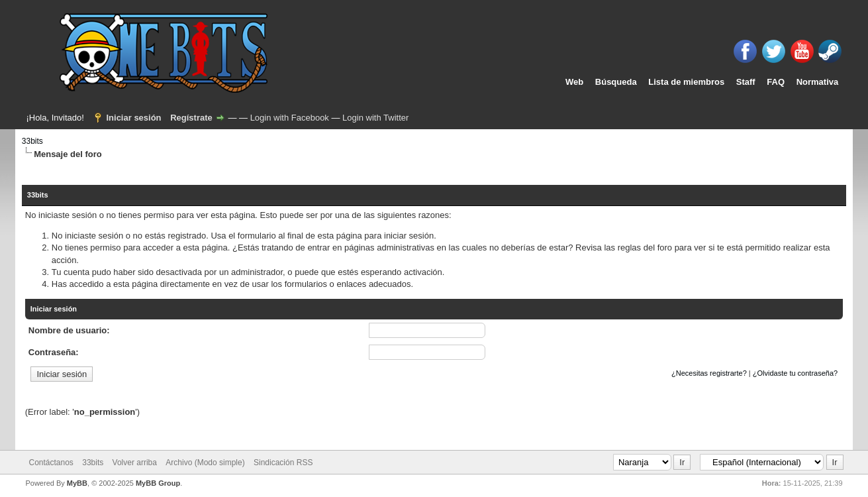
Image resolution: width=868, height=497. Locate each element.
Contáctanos (51, 463)
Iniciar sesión (133, 118)
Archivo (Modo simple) (205, 463)
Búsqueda (616, 82)
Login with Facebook (290, 118)
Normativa (818, 82)
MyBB (77, 483)
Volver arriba (135, 463)
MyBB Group (158, 483)
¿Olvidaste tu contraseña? (795, 373)
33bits (32, 141)
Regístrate (191, 118)
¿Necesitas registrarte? (709, 373)
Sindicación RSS (283, 463)
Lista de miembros (686, 82)
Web (574, 82)
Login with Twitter (375, 118)
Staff (746, 82)
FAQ (776, 82)
